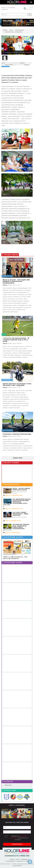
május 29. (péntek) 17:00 (13, 521)
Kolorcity (8, 785)
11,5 (31, 8)
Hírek (11, 30)
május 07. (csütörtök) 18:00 (14, 495)
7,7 (31, 9)
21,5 (28, 9)
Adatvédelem (10, 861)
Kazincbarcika (19, 30)
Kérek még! (18, 458)
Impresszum (20, 861)
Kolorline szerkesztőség (12, 63)
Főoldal (5, 30)
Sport (4, 334)
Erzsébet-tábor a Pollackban (13, 32)
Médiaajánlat (25, 859)
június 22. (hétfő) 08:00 (13, 533)
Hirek (17, 859)
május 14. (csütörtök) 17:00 (14, 509)
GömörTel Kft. (18, 866)
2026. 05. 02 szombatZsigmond (8, 9)
